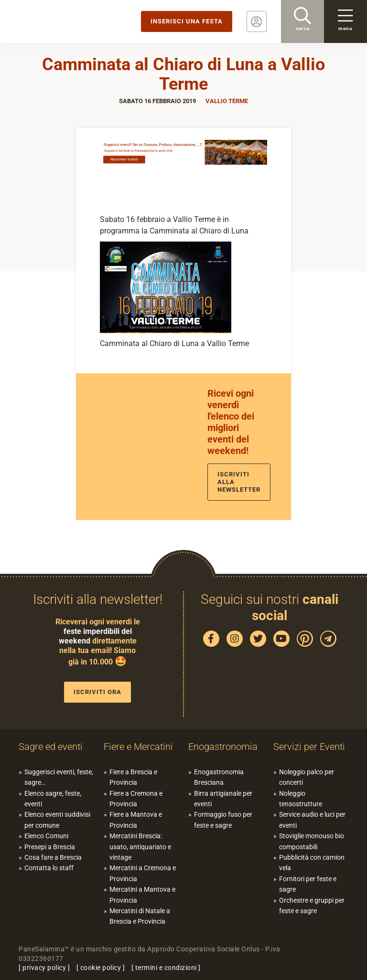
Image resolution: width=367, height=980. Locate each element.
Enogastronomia (223, 747)
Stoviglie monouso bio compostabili (312, 841)
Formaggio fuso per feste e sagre (223, 820)
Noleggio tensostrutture (301, 799)
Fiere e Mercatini (138, 747)
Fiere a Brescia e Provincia (133, 777)
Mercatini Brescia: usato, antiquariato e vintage (140, 847)
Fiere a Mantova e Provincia (136, 820)
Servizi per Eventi (309, 747)
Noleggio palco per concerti (307, 777)
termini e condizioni (166, 968)
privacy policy (44, 968)
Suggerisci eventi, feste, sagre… (59, 777)
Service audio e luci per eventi (312, 820)
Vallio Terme (227, 101)
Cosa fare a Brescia (53, 857)
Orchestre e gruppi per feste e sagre (312, 906)
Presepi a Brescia (50, 847)
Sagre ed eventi (51, 747)
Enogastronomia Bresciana (219, 777)
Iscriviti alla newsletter (239, 482)
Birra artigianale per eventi (223, 799)
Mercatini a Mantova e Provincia (142, 895)
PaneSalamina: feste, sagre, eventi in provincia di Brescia (74, 21)
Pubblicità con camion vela (312, 863)
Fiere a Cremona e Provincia (136, 799)
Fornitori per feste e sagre (308, 884)
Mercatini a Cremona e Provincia (143, 873)
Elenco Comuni (46, 836)
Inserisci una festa (187, 21)
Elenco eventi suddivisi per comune (57, 820)
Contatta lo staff (49, 868)
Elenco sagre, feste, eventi (53, 799)
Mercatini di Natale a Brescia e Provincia (140, 916)
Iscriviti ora (97, 692)
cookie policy (101, 968)
